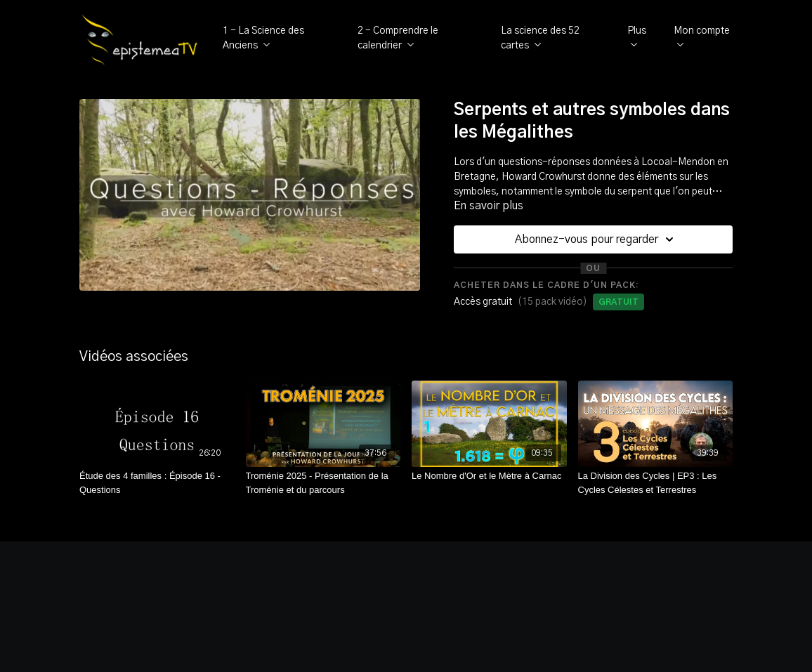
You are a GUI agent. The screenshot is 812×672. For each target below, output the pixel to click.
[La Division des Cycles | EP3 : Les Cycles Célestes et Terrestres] (656, 483)
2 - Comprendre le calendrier (398, 38)
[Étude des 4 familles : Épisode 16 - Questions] (157, 483)
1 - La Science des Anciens (263, 38)
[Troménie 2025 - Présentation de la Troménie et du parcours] (323, 483)
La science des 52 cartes (540, 38)
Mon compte (702, 37)
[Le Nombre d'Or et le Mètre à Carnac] (489, 476)
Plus (637, 37)
